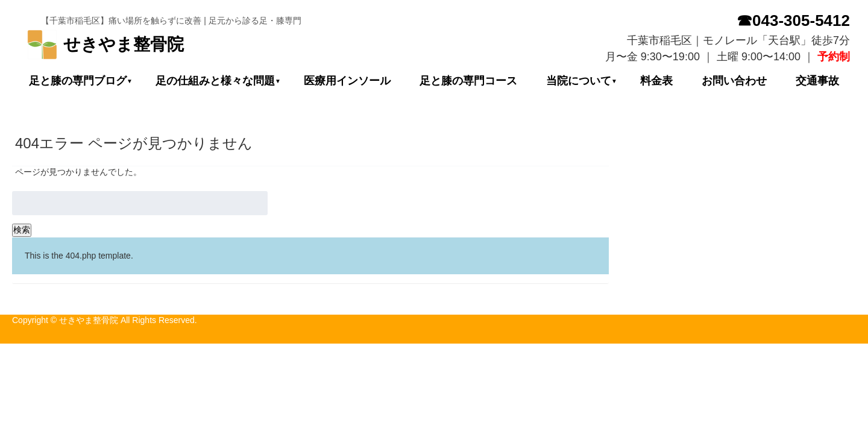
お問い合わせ (734, 81)
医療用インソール (347, 81)
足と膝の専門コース (468, 81)
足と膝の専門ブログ (78, 81)
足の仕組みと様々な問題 (215, 81)
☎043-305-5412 (793, 20)
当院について (579, 81)
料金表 (656, 81)
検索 (22, 230)
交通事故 (817, 81)
